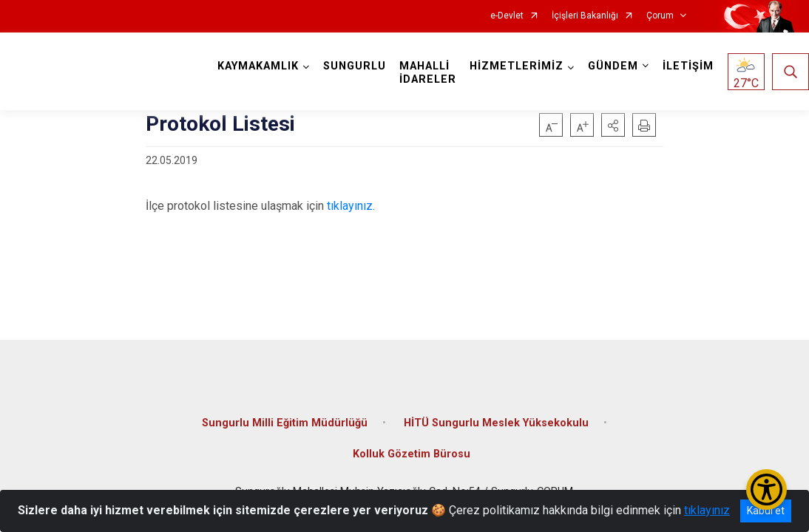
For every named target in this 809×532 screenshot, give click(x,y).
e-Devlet (507, 16)
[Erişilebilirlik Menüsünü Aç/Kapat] (766, 490)
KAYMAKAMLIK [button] (258, 66)
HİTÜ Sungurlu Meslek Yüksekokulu (496, 423)
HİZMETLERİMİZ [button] (517, 66)
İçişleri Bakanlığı (585, 16)
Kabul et (766, 511)
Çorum (660, 16)
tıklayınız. (351, 206)
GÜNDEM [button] (613, 66)
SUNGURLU (355, 66)
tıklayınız (707, 510)
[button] (613, 125)
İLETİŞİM (688, 66)
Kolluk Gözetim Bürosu (412, 454)
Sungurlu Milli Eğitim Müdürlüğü (285, 423)
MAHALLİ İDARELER (428, 73)
